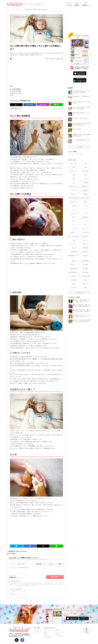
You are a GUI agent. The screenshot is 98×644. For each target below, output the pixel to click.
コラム (74, 183)
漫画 (74, 179)
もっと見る (80, 147)
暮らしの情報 (85, 171)
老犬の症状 (74, 276)
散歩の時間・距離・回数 (74, 198)
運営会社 (57, 634)
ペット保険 (36, 632)
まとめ (12, 95)
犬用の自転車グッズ (85, 236)
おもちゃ (74, 221)
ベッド (85, 210)
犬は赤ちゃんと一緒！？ (16, 93)
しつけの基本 (85, 183)
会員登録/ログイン (86, 5)
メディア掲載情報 (59, 636)
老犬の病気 (85, 272)
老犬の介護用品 (85, 261)
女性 (51, 564)
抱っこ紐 (74, 248)
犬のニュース (74, 171)
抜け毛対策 (74, 280)
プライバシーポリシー (60, 632)
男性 (60, 564)
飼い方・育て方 (74, 163)
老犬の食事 (85, 265)
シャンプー (85, 221)
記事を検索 (77, 5)
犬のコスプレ (85, 240)
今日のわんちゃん (37, 630)
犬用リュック (74, 233)
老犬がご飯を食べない (74, 272)
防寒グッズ (85, 244)
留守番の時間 (74, 252)
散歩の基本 (85, 190)
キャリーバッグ (85, 229)
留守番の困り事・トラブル (74, 256)
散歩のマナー (74, 202)
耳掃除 (85, 288)
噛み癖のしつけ (85, 186)
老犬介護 (74, 261)
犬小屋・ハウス (74, 213)
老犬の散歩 (85, 269)
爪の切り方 (74, 288)
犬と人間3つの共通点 (15, 91)
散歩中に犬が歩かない (85, 198)
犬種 (85, 163)
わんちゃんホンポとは (48, 630)
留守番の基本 (85, 248)
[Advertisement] (23, 71)
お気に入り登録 (60, 59)
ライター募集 (47, 638)
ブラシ (85, 225)
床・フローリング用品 (74, 236)
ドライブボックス (85, 233)
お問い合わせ (47, 636)
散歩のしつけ (74, 194)
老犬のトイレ (74, 265)
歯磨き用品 (85, 217)
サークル (74, 210)
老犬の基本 (85, 256)
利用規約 (46, 634)
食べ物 (74, 167)
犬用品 (85, 202)
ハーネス (85, 213)
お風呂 (85, 280)
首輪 (74, 217)
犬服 (74, 240)
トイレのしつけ (74, 190)
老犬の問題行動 (74, 269)
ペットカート (74, 229)
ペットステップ (74, 244)
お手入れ (85, 167)
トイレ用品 (74, 206)
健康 (85, 175)
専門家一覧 (58, 630)
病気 (74, 175)
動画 (85, 179)
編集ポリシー (47, 632)
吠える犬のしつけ (74, 186)
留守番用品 (85, 252)
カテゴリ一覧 (69, 5)
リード (74, 225)
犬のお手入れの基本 (85, 276)
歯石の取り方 (85, 284)
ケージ (85, 206)
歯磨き (74, 284)
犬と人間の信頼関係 (15, 89)
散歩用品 (85, 194)
